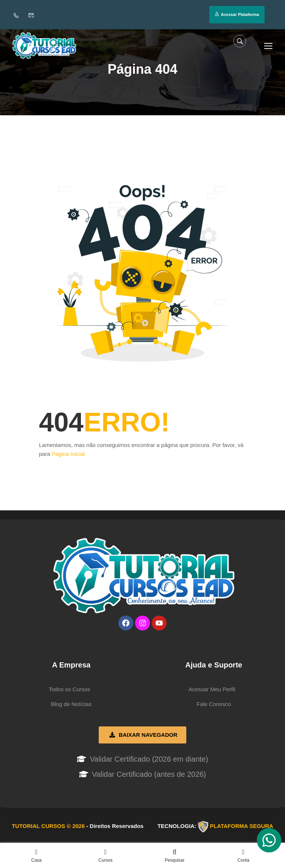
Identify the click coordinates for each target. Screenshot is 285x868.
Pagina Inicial (68, 455)
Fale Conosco (214, 705)
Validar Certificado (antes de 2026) (149, 776)
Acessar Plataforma (237, 14)
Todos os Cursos (69, 691)
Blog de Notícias (71, 705)
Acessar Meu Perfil (212, 691)
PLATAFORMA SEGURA (242, 827)
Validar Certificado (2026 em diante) (149, 761)
